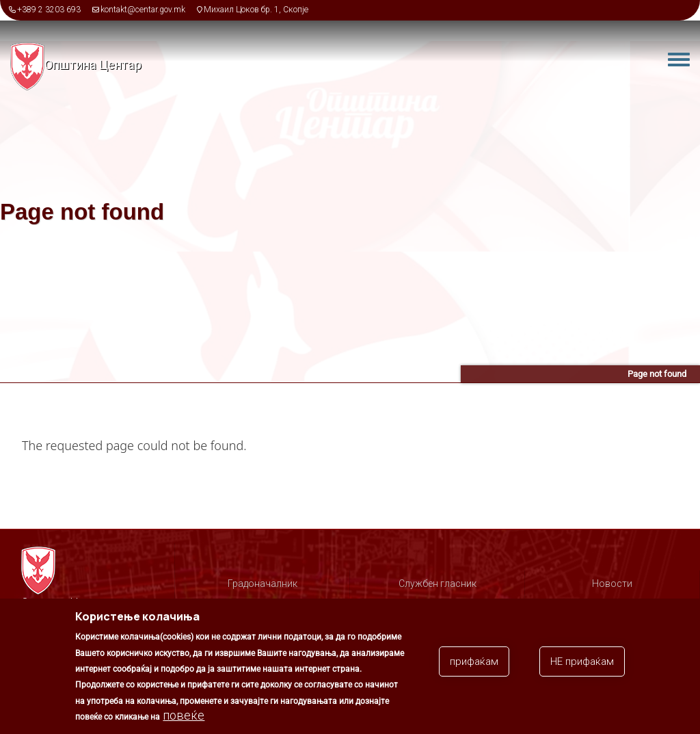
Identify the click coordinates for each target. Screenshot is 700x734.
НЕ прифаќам (582, 668)
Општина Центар (93, 65)
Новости (612, 584)
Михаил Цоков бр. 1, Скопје (256, 10)
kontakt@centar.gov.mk (143, 10)
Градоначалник (262, 584)
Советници (437, 603)
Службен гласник (437, 584)
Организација (262, 603)
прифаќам (474, 668)
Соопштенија (612, 603)
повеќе (184, 723)
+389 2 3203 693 (49, 10)
